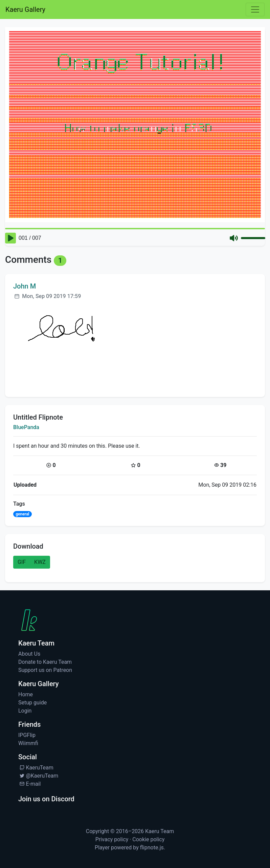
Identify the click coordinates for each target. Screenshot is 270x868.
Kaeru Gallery (25, 9)
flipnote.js (152, 848)
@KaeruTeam (38, 776)
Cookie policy (148, 839)
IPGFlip (27, 735)
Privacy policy (112, 839)
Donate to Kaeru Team (45, 662)
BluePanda (26, 427)
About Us (29, 654)
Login (25, 711)
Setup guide (32, 703)
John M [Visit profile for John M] (25, 286)
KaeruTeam (36, 768)
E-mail (29, 784)
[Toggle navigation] (255, 9)
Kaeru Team (160, 831)
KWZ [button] (40, 562)
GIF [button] (22, 562)
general (22, 514)
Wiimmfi (28, 743)
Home (26, 694)
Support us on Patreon (45, 670)
